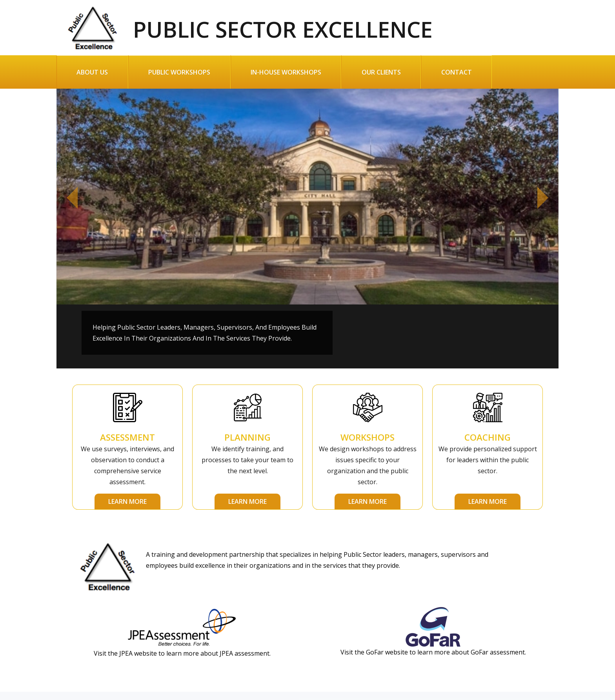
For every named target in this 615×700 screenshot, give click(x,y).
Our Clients (381, 72)
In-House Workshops (286, 72)
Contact (457, 72)
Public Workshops (179, 72)
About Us (92, 72)
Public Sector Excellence (245, 25)
